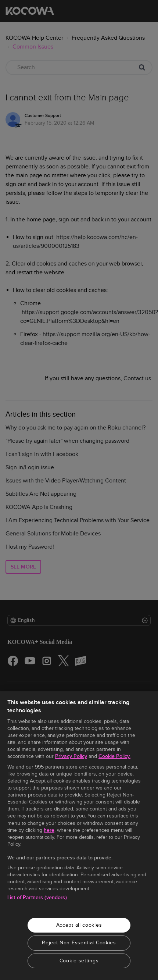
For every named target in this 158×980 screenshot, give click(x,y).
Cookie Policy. (114, 756)
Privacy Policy (71, 756)
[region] (79, 836)
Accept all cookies (79, 925)
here (49, 830)
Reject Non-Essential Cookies (79, 943)
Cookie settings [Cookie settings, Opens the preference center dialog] (79, 961)
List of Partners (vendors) (37, 897)
